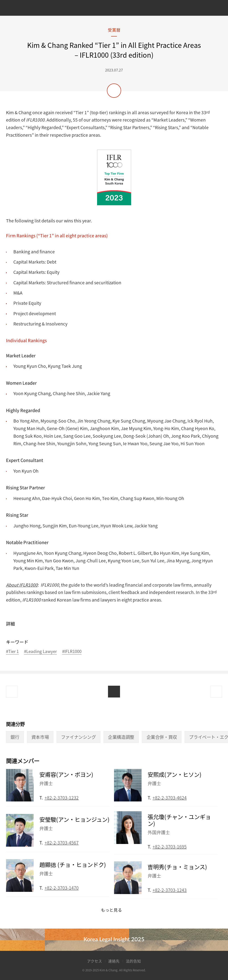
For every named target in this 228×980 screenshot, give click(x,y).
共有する (114, 91)
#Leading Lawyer (40, 652)
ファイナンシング (78, 737)
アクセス (95, 961)
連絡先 (114, 961)
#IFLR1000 (72, 652)
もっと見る (111, 910)
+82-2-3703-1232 (62, 798)
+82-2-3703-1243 (170, 890)
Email (107, 796)
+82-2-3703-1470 (62, 888)
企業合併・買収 (162, 737)
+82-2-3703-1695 (170, 847)
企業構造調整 (121, 737)
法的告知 (133, 961)
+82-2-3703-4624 (170, 798)
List (114, 692)
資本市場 (40, 737)
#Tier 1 (12, 652)
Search (215, 9)
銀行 (15, 737)
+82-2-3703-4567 (62, 843)
